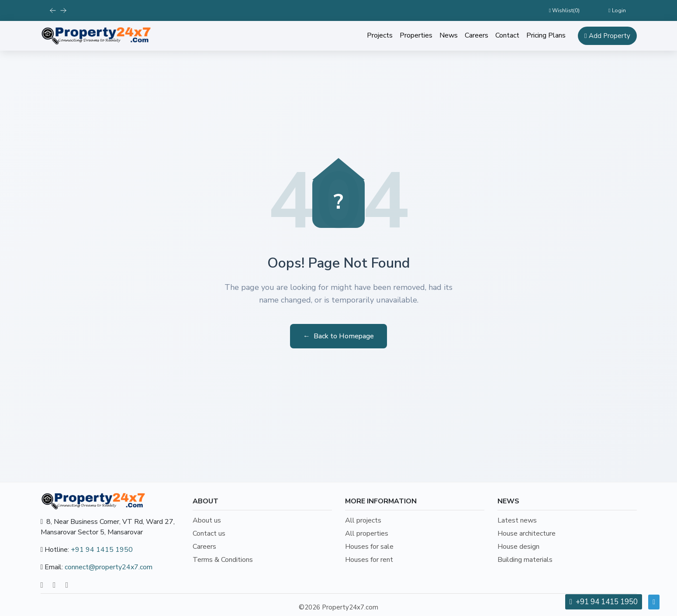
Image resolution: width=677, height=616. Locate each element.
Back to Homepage (338, 336)
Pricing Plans (546, 35)
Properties (416, 35)
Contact (507, 35)
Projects (380, 35)
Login (617, 10)
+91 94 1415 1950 (102, 550)
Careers (477, 35)
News (449, 35)
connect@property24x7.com (109, 567)
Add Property (607, 36)
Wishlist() (564, 10)
